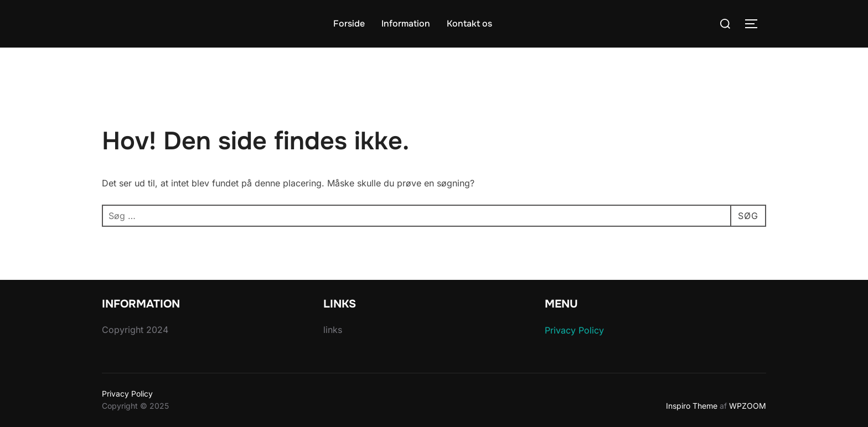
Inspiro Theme (692, 406)
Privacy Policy (574, 330)
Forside (349, 24)
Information (406, 24)
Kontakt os (469, 24)
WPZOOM (748, 406)
